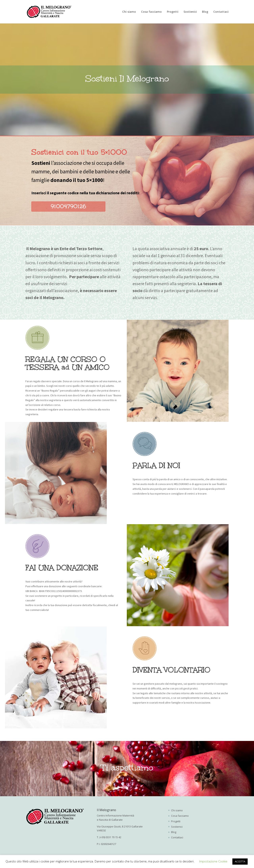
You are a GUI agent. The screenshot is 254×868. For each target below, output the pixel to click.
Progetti (173, 12)
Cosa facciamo (151, 12)
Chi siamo (129, 12)
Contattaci (221, 12)
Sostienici (190, 12)
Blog (205, 12)
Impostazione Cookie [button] (213, 861)
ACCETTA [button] (240, 861)
